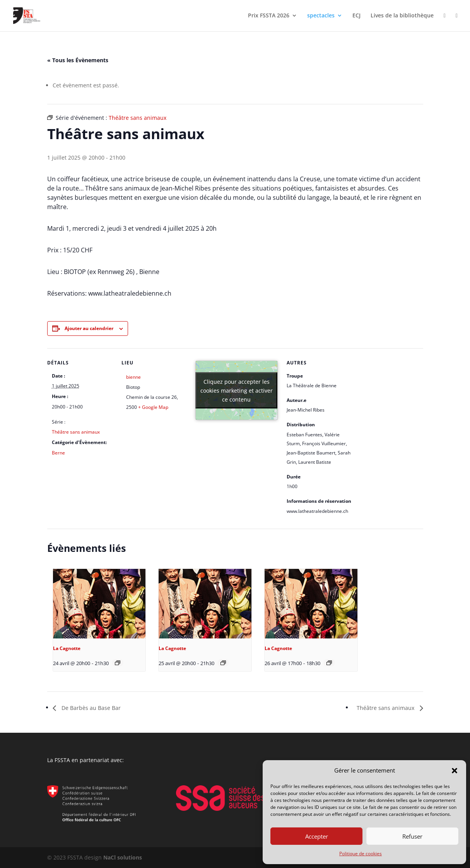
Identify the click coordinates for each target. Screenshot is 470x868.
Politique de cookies (361, 854)
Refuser (412, 836)
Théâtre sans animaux (76, 432)
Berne (58, 453)
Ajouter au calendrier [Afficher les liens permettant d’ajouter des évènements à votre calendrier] (89, 328)
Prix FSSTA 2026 (269, 16)
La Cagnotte (67, 648)
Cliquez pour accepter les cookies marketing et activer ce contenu (237, 390)
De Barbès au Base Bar (90, 708)
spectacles (321, 16)
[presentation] (99, 604)
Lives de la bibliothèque (402, 16)
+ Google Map (153, 407)
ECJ (356, 16)
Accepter (317, 836)
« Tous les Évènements (78, 60)
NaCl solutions (123, 857)
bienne (133, 377)
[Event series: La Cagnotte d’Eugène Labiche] (118, 663)
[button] (455, 771)
